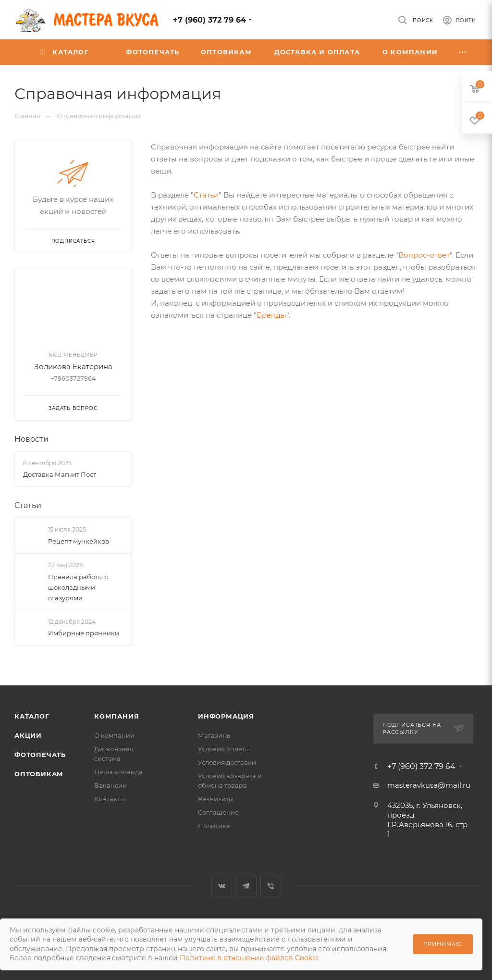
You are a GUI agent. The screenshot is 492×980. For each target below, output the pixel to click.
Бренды (271, 315)
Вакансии (111, 785)
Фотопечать (40, 755)
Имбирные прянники (84, 633)
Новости (31, 439)
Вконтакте (222, 886)
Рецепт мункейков (79, 541)
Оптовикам (39, 774)
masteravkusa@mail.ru (429, 785)
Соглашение (218, 812)
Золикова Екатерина (73, 366)
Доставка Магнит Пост (60, 474)
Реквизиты (216, 799)
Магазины (215, 735)
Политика (214, 826)
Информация (226, 716)
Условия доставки (227, 762)
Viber (271, 886)
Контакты (110, 799)
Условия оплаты (224, 749)
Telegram (246, 886)
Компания (117, 716)
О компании (114, 735)
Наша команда (118, 772)
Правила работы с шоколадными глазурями (78, 587)
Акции (28, 735)
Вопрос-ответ (424, 255)
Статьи (206, 195)
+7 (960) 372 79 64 (209, 20)
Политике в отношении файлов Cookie (249, 958)
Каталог (32, 716)
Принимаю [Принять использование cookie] (443, 944)
